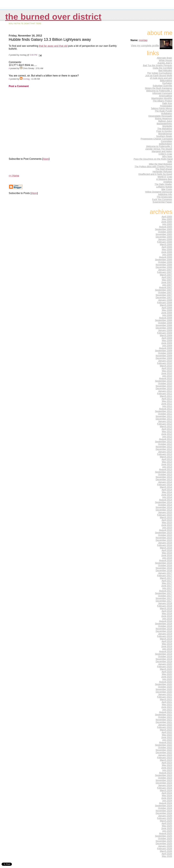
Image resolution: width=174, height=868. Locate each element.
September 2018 (163, 624)
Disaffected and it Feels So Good (155, 174)
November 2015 (164, 538)
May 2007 (167, 280)
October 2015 (165, 535)
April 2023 (167, 763)
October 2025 (165, 838)
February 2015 (165, 515)
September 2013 (163, 472)
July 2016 (167, 558)
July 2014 (167, 497)
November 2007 (164, 295)
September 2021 (163, 715)
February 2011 (165, 394)
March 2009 (166, 335)
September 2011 (163, 411)
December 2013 (164, 480)
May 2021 (167, 704)
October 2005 (165, 232)
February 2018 (165, 606)
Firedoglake (166, 106)
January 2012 (165, 421)
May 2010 (167, 371)
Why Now (167, 156)
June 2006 (167, 252)
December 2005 (164, 237)
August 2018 (166, 621)
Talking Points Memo (161, 108)
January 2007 (165, 270)
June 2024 (167, 798)
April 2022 (167, 732)
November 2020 (164, 689)
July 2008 (167, 315)
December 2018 (164, 631)
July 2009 (167, 346)
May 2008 (167, 310)
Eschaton (167, 83)
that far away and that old (53, 46)
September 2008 (163, 320)
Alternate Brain (164, 58)
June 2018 (167, 616)
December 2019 (164, 662)
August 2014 (166, 500)
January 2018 (165, 603)
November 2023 (164, 780)
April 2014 (167, 490)
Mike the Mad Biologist (160, 164)
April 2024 (167, 793)
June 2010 (167, 373)
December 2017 (164, 601)
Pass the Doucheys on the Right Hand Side (153, 160)
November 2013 (164, 477)
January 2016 (165, 543)
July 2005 (167, 224)
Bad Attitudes (165, 70)
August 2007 (166, 287)
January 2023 (165, 755)
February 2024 (165, 788)
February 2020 (165, 667)
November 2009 (164, 356)
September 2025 (163, 836)
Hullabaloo (167, 113)
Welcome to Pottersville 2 (159, 91)
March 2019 (166, 639)
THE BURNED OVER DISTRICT (53, 17)
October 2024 (165, 808)
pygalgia (168, 182)
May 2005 (167, 219)
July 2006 (167, 255)
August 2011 (166, 409)
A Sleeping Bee (164, 179)
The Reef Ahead (164, 169)
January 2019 (165, 634)
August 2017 (166, 591)
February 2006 (165, 242)
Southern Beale (164, 136)
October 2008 (165, 323)
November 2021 (164, 720)
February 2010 (165, 363)
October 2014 (165, 505)
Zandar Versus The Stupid (159, 149)
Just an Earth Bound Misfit (159, 76)
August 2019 (166, 651)
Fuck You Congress (162, 199)
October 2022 (165, 747)
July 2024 (167, 801)
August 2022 (166, 742)
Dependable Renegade (160, 116)
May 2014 (167, 492)
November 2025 (164, 841)
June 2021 (167, 707)
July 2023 (167, 770)
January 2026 (165, 846)
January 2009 (165, 330)
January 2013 (165, 452)
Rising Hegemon (163, 118)
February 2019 (165, 636)
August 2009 (166, 348)
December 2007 (164, 297)
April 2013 (167, 459)
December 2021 (164, 722)
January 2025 (165, 816)
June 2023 (167, 768)
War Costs (167, 189)
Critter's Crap (165, 154)
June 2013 (167, 464)
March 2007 (166, 275)
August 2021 (166, 712)
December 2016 (164, 571)
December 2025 (164, 844)
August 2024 (166, 803)
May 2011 (167, 401)
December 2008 (164, 328)
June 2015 (167, 525)
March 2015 (166, 517)
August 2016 (166, 560)
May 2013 (167, 462)
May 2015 (167, 522)
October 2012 (165, 444)
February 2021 (165, 697)
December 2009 (164, 358)
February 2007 (165, 272)
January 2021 (165, 694)
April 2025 (167, 823)
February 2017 (165, 576)
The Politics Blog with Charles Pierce (153, 167)
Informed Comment (162, 93)
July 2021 (167, 710)
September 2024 (163, 806)
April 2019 (167, 641)
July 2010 (167, 376)
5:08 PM (33, 55)
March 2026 (166, 851)
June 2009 (167, 343)
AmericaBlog (165, 96)
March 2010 (166, 366)
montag (26, 79)
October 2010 (165, 383)
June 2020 (167, 677)
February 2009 (165, 333)
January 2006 (165, 239)
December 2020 (164, 692)
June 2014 (167, 495)
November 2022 (164, 750)
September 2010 (163, 381)
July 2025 (167, 831)
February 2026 (165, 849)
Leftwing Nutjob (164, 187)
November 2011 (164, 416)
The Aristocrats (164, 197)
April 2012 (167, 429)
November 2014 (164, 507)
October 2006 (165, 262)
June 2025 (167, 828)
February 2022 (165, 727)
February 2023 (165, 758)
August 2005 (166, 227)
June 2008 (167, 313)
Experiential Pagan (162, 202)
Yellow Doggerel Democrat (158, 192)
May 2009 (167, 340)
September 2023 (163, 775)
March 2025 (166, 821)
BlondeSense (165, 134)
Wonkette (167, 126)
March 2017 (166, 578)
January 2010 (165, 361)
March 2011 (166, 396)
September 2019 (163, 654)
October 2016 (165, 565)
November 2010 (164, 386)
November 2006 (164, 265)
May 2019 (167, 644)
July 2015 (167, 528)
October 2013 (165, 474)
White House (165, 60)
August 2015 (166, 530)
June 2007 (167, 282)
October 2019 (165, 656)
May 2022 (167, 735)
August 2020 (166, 682)
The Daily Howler (163, 184)
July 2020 (167, 679)
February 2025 (165, 818)
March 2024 (166, 790)
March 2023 (166, 760)
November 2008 (164, 325)
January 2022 (165, 725)
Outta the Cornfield (162, 68)
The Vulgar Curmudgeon (159, 73)
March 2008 (166, 305)
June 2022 (167, 737)
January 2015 (165, 512)
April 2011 (167, 399)
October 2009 (165, 353)
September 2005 (163, 229)
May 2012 (167, 431)
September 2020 (163, 684)
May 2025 (167, 826)
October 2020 (165, 687)
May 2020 (167, 674)
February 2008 (165, 303)
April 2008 (167, 308)
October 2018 (165, 626)
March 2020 (166, 669)
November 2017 (164, 598)
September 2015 (163, 533)
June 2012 (167, 434)
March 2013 (166, 457)
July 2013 (167, 467)
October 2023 (165, 778)
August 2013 (166, 469)
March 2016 (166, 548)
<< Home (14, 176)
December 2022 (164, 753)
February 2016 (165, 545)
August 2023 (166, 773)
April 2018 (167, 611)
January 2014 (165, 482)
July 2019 (167, 649)
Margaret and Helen (162, 151)
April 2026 (167, 854)
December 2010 (164, 388)
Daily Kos (167, 103)
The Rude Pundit (163, 111)
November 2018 (164, 629)
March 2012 (166, 426)
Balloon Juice (165, 121)
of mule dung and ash (161, 78)
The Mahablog (165, 129)
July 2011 (167, 406)
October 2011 (165, 414)
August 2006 (166, 257)
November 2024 (164, 811)
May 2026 (167, 856)
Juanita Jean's (165, 63)
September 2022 (163, 745)
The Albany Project (162, 101)
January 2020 (165, 664)
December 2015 (164, 540)
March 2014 (166, 487)
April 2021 (167, 702)
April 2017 (167, 581)
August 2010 (166, 378)
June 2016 (167, 555)
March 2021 (166, 699)
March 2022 (166, 730)
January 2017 (165, 573)
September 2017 (163, 593)
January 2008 (165, 300)
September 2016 (163, 563)
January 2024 (165, 785)
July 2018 (167, 619)
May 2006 (167, 249)
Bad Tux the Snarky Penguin (157, 65)
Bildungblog (166, 81)
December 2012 (164, 449)
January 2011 (165, 391)
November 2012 (164, 447)
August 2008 (166, 318)
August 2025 (166, 833)
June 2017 (167, 586)
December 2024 (164, 813)
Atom (46, 159)
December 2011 (164, 419)
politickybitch (165, 144)
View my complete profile (145, 46)
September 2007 (163, 290)
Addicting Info (165, 194)
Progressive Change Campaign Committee (157, 140)
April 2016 (167, 550)
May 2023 (167, 765)
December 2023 (164, 783)
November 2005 (164, 234)
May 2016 (167, 553)
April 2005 (167, 217)
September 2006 (163, 260)
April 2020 (167, 672)
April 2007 (167, 277)
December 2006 (164, 267)
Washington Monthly (162, 98)
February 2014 (165, 485)
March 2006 (166, 244)
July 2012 (167, 437)
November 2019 (164, 659)
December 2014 (164, 510)
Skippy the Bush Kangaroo (158, 88)
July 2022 (167, 740)
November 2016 (164, 568)
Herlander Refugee (162, 172)
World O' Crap (165, 177)
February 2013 (165, 454)
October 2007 (165, 292)
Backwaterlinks (164, 124)
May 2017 (167, 583)
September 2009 (163, 351)
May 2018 (167, 613)
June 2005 (167, 222)
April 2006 (167, 247)
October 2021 (165, 717)
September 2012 (163, 442)
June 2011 (167, 404)
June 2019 (167, 646)
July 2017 (167, 588)
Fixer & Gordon (164, 131)
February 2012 (165, 424)
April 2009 (167, 338)
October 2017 (165, 596)
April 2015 (167, 520)
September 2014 (163, 502)
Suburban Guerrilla (162, 86)
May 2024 (167, 795)
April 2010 (167, 368)
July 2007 (167, 285)
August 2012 (166, 439)
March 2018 (166, 608)
